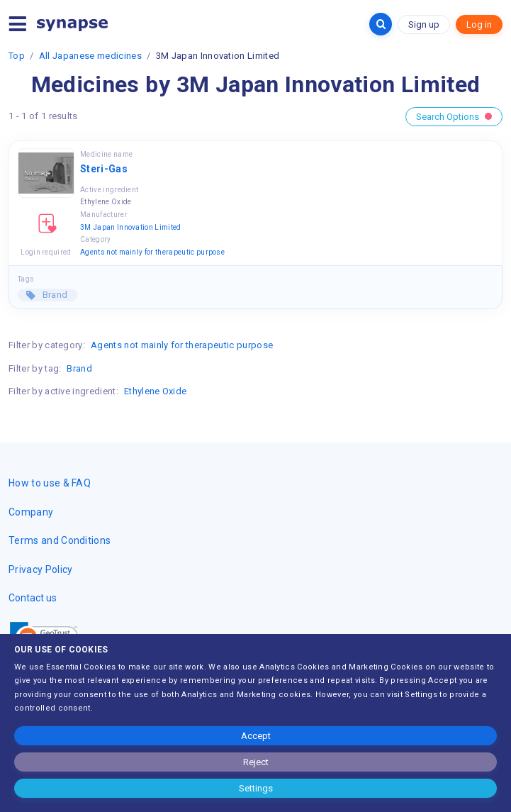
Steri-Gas (104, 169)
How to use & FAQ (50, 483)
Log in (479, 24)
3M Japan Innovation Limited (131, 227)
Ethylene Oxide (155, 391)
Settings (256, 788)
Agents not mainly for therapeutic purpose (152, 252)
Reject (256, 762)
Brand (54, 295)
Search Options (454, 117)
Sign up (424, 24)
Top (17, 56)
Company (31, 512)
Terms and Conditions (60, 540)
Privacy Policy (40, 569)
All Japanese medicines (90, 56)
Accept (256, 736)
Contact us (33, 598)
